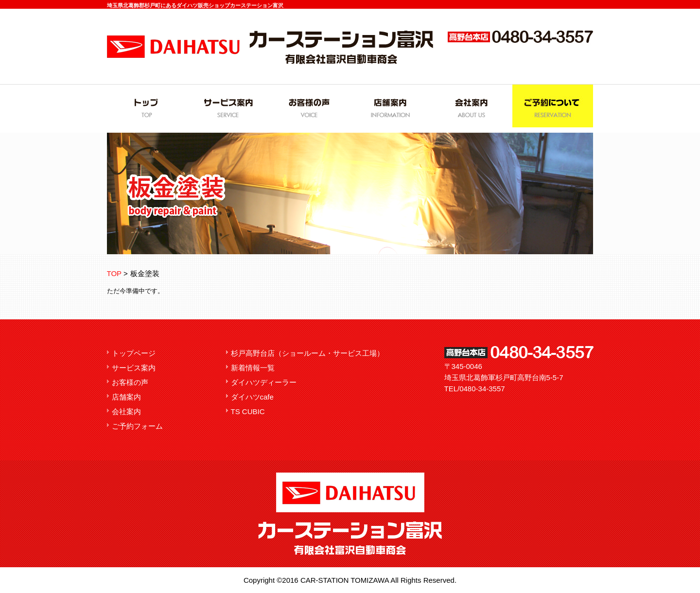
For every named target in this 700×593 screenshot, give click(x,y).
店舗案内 (126, 397)
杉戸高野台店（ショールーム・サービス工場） (307, 353)
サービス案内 (134, 368)
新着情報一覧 (253, 368)
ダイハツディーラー (264, 382)
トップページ (134, 353)
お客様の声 (130, 382)
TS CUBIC (248, 411)
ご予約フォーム (137, 426)
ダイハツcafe (252, 397)
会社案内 (126, 411)
